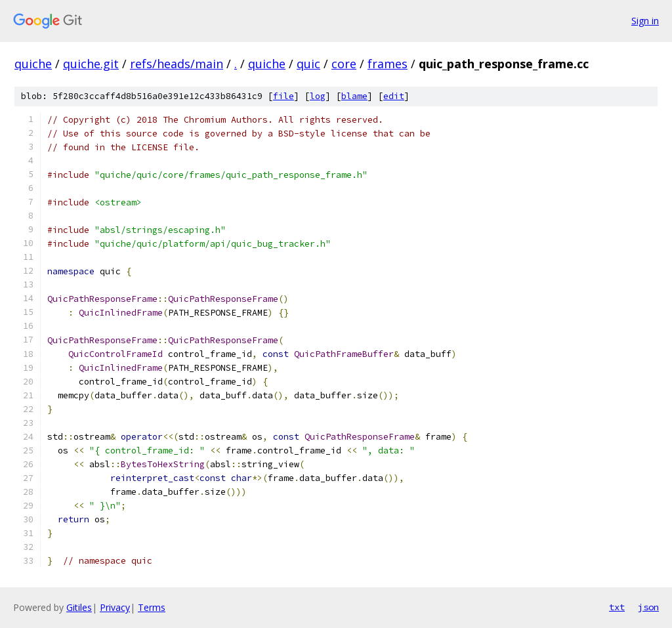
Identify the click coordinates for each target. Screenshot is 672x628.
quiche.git (91, 64)
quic (308, 64)
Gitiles (79, 607)
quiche (33, 64)
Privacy (115, 607)
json (648, 607)
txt (617, 607)
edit (394, 96)
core (344, 64)
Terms (152, 607)
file (283, 96)
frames (388, 64)
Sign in (645, 21)
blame (354, 96)
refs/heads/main (177, 64)
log (318, 96)
